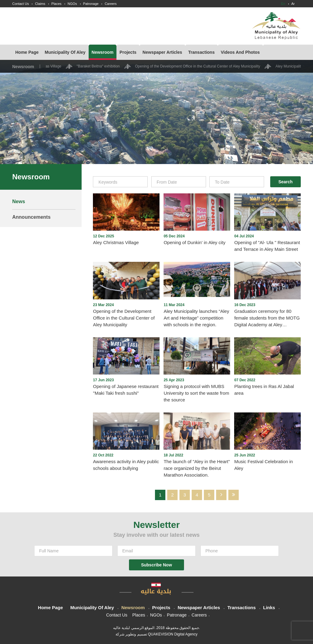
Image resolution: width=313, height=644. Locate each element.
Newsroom (103, 52)
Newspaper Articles (162, 52)
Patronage (91, 4)
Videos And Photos (240, 52)
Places (56, 4)
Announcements (31, 217)
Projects (128, 52)
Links (269, 607)
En (283, 4)
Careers (110, 4)
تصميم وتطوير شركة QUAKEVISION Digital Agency (156, 634)
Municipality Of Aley (65, 52)
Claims (40, 4)
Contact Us (20, 4)
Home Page (27, 52)
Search (286, 182)
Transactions (201, 52)
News (19, 201)
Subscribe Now (156, 565)
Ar (293, 4)
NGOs (72, 4)
